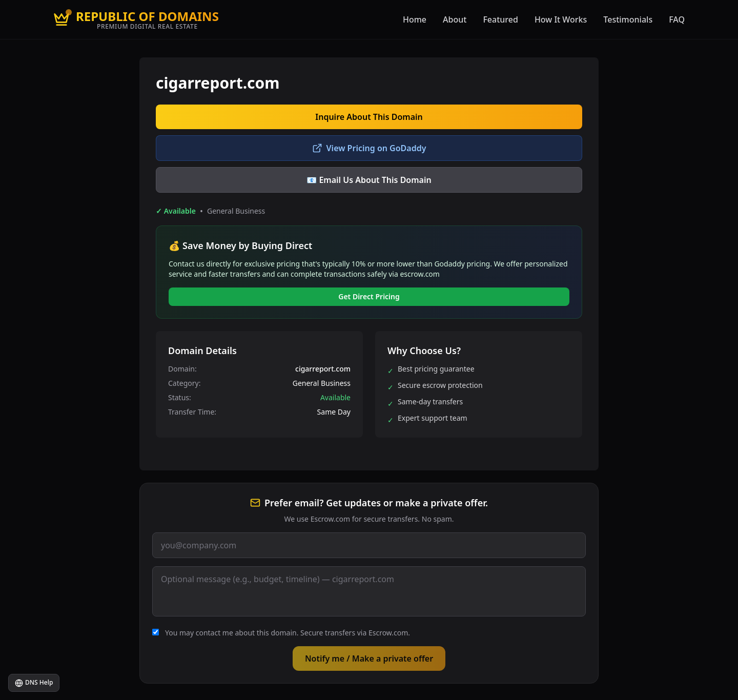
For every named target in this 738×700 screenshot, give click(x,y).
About (455, 19)
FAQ (677, 19)
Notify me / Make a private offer (369, 658)
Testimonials (628, 19)
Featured (500, 19)
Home (415, 19)
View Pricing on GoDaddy (369, 148)
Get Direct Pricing (369, 296)
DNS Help (34, 683)
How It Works (561, 19)
